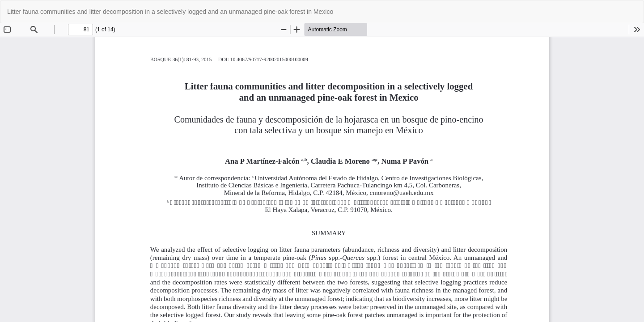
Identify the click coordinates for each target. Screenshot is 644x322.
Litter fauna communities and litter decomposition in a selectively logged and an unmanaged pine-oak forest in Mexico (170, 12)
